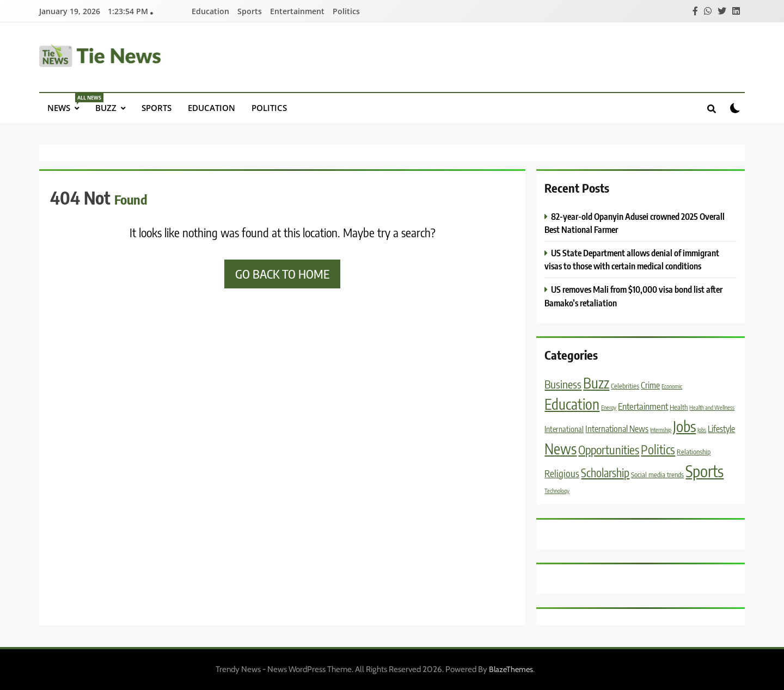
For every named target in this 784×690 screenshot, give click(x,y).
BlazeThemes (511, 669)
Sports (250, 11)
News (67, 103)
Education (210, 11)
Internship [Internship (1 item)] (661, 430)
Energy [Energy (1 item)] (609, 407)
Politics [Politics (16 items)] (658, 449)
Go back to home (282, 274)
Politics (346, 11)
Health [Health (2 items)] (679, 407)
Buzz (106, 108)
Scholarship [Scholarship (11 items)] (605, 473)
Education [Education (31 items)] (572, 404)
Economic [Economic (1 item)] (672, 386)
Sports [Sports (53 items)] (705, 471)
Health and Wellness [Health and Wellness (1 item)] (712, 407)
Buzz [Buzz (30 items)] (596, 383)
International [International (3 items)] (564, 429)
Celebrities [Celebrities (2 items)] (625, 386)
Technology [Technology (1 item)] (557, 491)
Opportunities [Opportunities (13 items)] (609, 450)
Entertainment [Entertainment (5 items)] (643, 406)
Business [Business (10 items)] (563, 384)
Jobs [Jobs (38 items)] (684, 426)
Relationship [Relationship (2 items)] (694, 452)
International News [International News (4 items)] (617, 429)
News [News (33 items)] (561, 448)
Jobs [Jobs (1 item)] (702, 430)
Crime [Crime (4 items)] (650, 385)
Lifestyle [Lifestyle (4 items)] (721, 429)
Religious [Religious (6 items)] (562, 473)
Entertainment (297, 11)
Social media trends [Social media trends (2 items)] (657, 475)
